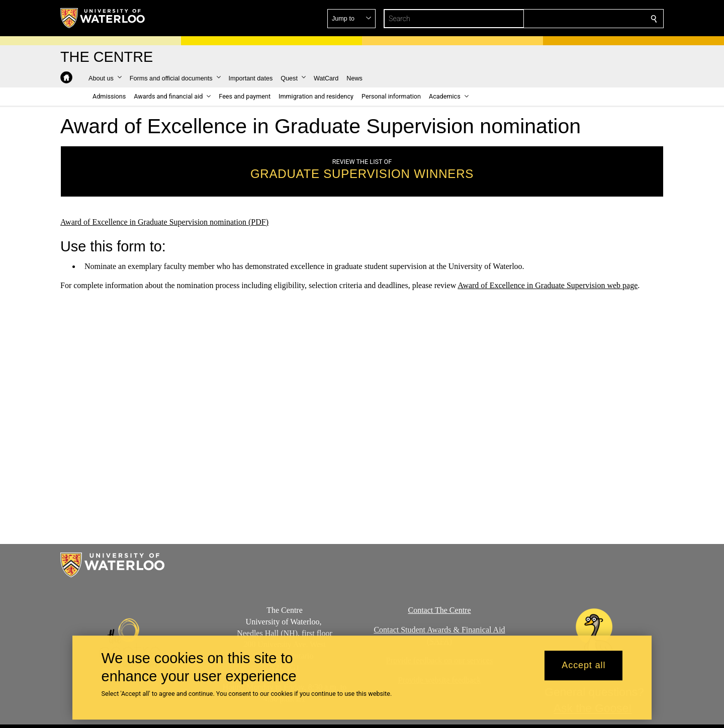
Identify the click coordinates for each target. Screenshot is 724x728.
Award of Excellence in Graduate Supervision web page (548, 285)
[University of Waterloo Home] (103, 18)
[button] (581, 19)
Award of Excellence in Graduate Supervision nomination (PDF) (164, 222)
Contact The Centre (440, 610)
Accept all (583, 666)
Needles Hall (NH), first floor (285, 633)
